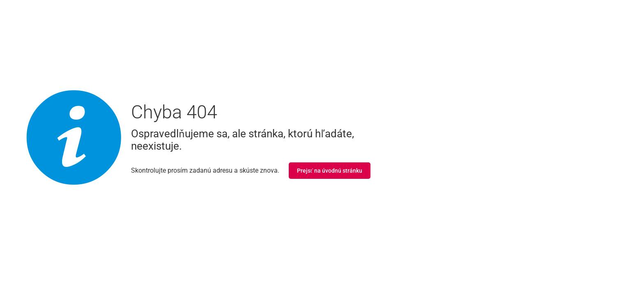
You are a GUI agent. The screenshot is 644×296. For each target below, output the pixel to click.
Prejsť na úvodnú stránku (330, 171)
